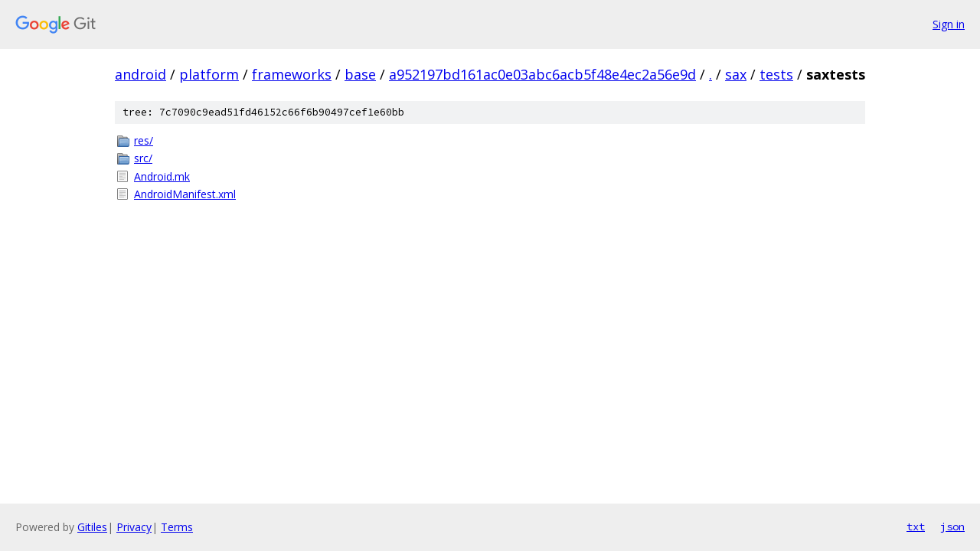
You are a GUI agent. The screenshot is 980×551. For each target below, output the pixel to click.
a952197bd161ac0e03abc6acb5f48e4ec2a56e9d (542, 74)
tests (776, 74)
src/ (143, 158)
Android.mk (162, 176)
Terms (177, 527)
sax (736, 74)
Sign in (949, 24)
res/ (144, 140)
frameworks (292, 74)
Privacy (134, 527)
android (140, 74)
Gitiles (92, 527)
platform (209, 74)
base (360, 74)
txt (916, 527)
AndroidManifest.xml (185, 194)
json (952, 527)
